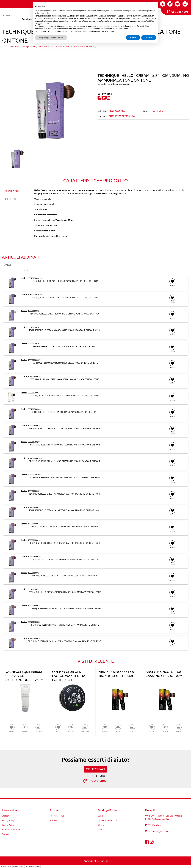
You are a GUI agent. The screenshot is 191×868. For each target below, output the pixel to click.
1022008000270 (35, 360)
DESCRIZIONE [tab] (12, 191)
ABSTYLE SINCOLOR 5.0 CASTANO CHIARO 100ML (165, 674)
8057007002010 (35, 278)
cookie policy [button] (44, 13)
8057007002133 (35, 589)
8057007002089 (35, 442)
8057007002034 (35, 343)
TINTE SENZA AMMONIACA (84, 47)
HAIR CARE (43, 47)
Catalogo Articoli (29, 47)
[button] (48, 109)
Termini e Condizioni (33, 866)
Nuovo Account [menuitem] (57, 816)
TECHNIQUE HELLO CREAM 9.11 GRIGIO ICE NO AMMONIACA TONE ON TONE (65, 625)
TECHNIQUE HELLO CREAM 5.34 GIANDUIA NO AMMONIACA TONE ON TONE (138, 47)
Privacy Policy (6, 866)
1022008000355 (35, 573)
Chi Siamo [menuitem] (6, 816)
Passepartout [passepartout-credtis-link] (101, 861)
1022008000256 (35, 605)
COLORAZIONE (56, 47)
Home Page (14, 47)
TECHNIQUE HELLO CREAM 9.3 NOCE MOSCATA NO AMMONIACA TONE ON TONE (65, 641)
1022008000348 (35, 425)
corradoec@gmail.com (158, 831)
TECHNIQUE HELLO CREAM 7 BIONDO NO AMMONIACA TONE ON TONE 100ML (65, 477)
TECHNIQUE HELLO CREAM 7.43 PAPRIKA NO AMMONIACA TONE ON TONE (65, 527)
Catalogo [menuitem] (27, 19)
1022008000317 (35, 507)
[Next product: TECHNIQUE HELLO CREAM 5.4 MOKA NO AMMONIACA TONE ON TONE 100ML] (100, 54)
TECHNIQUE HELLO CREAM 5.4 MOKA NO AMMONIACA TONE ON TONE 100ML (65, 396)
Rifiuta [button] (133, 37)
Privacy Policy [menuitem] (8, 820)
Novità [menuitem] (101, 829)
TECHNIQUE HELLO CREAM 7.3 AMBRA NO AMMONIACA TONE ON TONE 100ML (65, 494)
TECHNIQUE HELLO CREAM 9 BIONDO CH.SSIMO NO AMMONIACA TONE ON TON (65, 608)
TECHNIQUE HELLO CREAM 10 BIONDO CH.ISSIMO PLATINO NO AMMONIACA (65, 314)
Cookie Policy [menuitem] (8, 825)
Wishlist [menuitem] (53, 820)
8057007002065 (35, 409)
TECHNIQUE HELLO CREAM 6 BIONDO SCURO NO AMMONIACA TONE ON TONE (65, 445)
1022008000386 (35, 458)
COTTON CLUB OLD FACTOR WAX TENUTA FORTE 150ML (69, 676)
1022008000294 (35, 491)
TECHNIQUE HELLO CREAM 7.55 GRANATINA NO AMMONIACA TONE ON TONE (65, 559)
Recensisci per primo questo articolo (114, 84)
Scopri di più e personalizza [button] (51, 37)
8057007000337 (35, 393)
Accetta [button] (149, 37)
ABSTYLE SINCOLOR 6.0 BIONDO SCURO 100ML (116, 674)
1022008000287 (35, 376)
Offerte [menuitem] (101, 825)
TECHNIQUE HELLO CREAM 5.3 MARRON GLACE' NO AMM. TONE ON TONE (65, 363)
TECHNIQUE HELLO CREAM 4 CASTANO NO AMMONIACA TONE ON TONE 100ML (65, 330)
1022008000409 (35, 540)
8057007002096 (35, 474)
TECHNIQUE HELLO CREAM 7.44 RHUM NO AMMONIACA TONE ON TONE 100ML (65, 543)
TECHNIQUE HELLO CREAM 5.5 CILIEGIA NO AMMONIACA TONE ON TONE (65, 412)
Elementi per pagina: (12, 270)
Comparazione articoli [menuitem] (107, 820)
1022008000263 (35, 311)
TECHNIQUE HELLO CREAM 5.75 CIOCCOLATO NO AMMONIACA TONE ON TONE (65, 428)
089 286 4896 (178, 11)
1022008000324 (35, 524)
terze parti (75, 16)
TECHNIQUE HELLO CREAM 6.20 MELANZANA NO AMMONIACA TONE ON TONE (65, 461)
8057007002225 (35, 622)
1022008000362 (35, 638)
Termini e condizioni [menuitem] (11, 829)
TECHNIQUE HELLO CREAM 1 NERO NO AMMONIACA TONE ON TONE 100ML (65, 281)
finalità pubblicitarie (50, 21)
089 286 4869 (95, 781)
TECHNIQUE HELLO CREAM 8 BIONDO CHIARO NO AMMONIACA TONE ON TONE (65, 592)
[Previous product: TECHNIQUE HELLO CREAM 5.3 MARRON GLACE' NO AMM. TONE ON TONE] (91, 54)
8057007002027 (35, 327)
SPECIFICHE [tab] (11, 199)
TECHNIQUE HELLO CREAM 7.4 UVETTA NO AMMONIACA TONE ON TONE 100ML (65, 510)
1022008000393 (35, 556)
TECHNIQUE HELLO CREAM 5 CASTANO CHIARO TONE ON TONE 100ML (65, 346)
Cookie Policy (18, 866)
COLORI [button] (8, 265)
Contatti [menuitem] (6, 834)
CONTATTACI (95, 769)
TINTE (68, 47)
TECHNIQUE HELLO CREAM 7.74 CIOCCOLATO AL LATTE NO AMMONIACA (65, 576)
